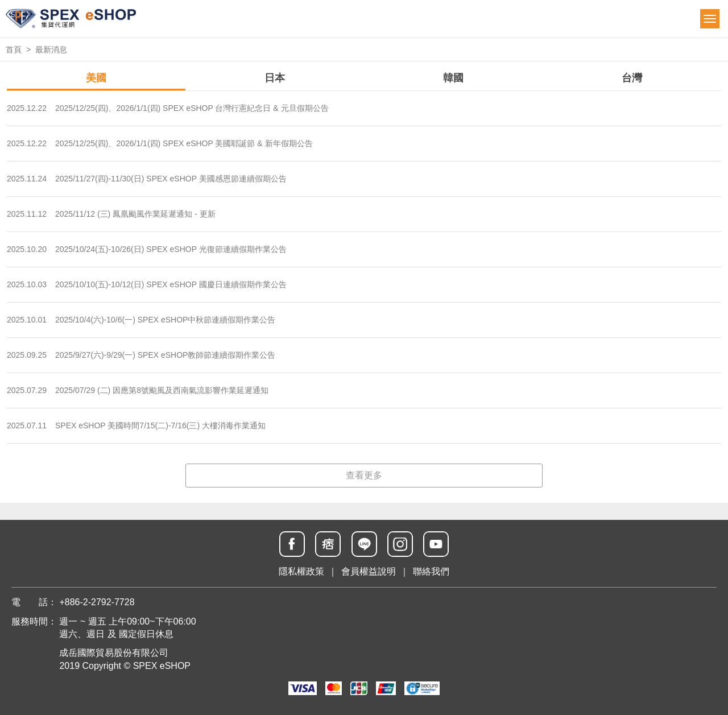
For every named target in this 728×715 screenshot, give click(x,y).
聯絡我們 (431, 571)
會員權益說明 (369, 571)
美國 (96, 78)
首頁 (14, 49)
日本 (275, 78)
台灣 (632, 78)
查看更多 (364, 475)
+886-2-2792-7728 (97, 602)
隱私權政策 (301, 571)
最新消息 (51, 49)
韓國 (453, 78)
